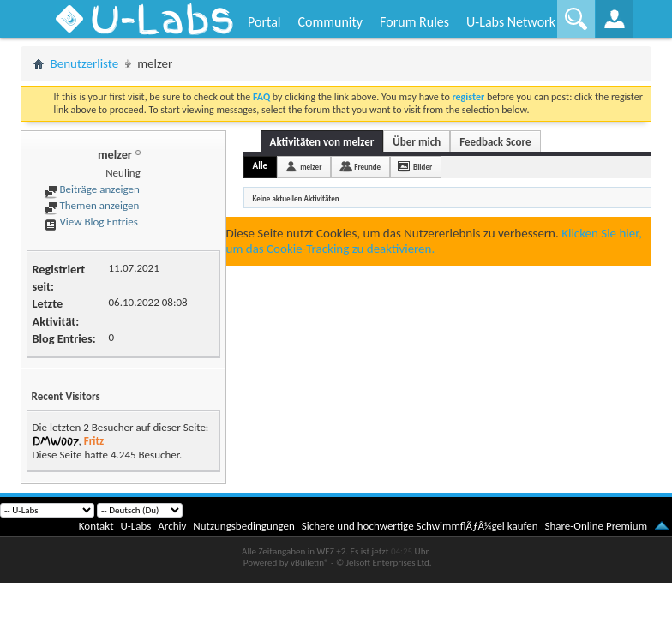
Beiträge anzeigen (92, 189)
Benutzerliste (85, 63)
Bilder (423, 167)
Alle (261, 166)
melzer (311, 167)
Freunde (367, 167)
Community (330, 22)
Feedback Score (495, 142)
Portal (264, 22)
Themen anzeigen (92, 205)
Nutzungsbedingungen (244, 526)
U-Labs (136, 526)
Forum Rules (414, 22)
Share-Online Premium (596, 526)
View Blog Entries (91, 222)
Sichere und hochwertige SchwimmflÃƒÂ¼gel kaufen (420, 526)
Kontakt (96, 526)
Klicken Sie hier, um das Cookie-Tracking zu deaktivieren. (434, 241)
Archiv (172, 526)
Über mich (417, 142)
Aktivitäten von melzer (322, 142)
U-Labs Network (511, 22)
